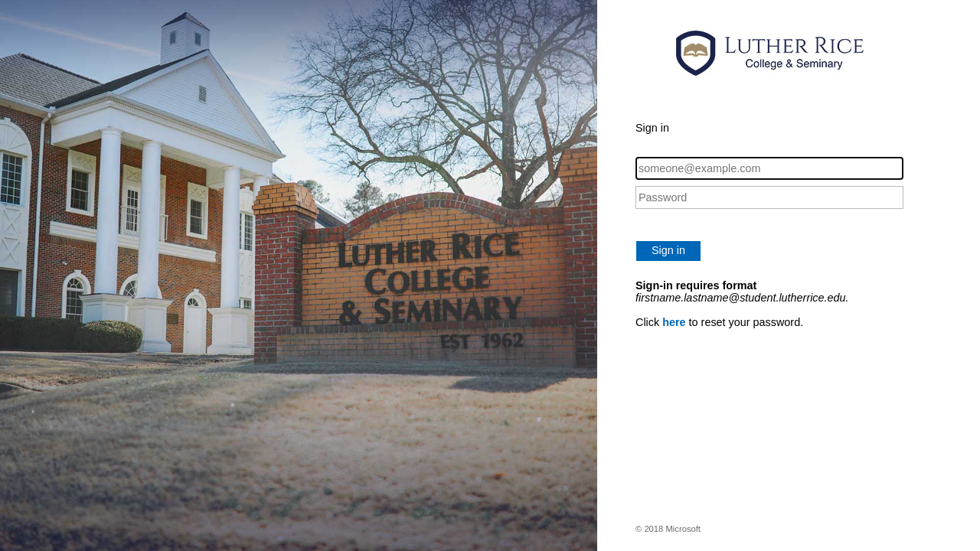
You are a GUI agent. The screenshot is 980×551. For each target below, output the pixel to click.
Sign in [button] (668, 250)
